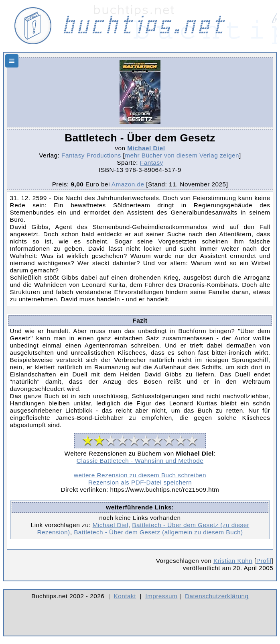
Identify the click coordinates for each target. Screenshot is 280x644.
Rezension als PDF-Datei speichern (140, 482)
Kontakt (125, 596)
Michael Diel (146, 148)
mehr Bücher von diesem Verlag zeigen (182, 155)
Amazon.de (128, 184)
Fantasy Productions (91, 155)
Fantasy (152, 163)
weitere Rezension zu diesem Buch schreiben (140, 475)
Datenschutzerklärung (217, 596)
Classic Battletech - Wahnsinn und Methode (140, 461)
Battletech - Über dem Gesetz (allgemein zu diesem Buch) (158, 532)
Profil (264, 561)
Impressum (161, 596)
